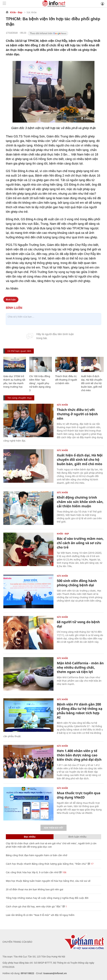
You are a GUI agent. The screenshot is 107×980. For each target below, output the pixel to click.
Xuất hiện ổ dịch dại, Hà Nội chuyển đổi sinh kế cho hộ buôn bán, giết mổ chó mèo (92, 383)
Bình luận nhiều (77, 837)
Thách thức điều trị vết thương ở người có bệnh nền (66, 380)
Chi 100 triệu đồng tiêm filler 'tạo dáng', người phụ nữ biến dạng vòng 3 (40, 383)
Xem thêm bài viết (53, 828)
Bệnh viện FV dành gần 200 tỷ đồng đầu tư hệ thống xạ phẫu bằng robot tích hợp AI (80, 711)
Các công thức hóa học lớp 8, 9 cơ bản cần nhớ (32, 872)
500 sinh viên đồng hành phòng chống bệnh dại (77, 583)
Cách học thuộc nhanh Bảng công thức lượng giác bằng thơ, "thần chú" (46, 864)
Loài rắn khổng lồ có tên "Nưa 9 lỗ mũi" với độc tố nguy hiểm (40, 915)
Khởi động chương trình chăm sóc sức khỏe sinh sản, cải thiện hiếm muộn (80, 502)
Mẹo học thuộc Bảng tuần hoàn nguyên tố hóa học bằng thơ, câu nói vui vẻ (48, 881)
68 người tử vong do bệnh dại (78, 624)
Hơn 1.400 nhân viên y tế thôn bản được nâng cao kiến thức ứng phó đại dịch (79, 755)
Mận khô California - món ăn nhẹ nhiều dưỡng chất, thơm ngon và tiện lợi (80, 667)
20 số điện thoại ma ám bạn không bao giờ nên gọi (35, 889)
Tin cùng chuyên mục (20, 398)
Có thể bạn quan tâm (19, 351)
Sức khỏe (32, 12)
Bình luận (11, 300)
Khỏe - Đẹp (16, 12)
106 (63, 872)
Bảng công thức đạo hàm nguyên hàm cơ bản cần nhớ (37, 855)
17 (91, 864)
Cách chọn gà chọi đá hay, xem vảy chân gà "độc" (34, 906)
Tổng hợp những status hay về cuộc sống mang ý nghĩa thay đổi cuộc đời (47, 898)
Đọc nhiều (30, 837)
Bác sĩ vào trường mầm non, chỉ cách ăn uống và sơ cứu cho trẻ (80, 543)
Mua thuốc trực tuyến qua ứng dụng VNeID (79, 795)
